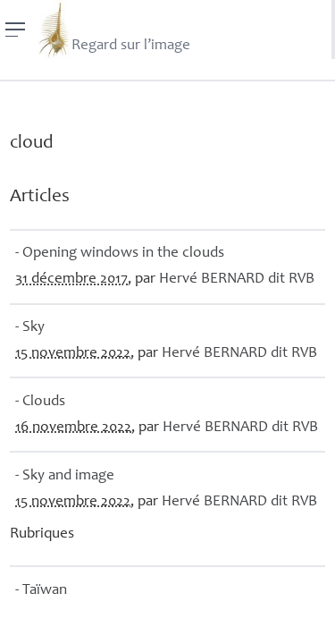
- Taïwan (41, 591)
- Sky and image (65, 476)
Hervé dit (237, 280)
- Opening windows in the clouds (120, 254)
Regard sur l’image (113, 30)
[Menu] (16, 30)
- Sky (30, 328)
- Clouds (40, 402)
